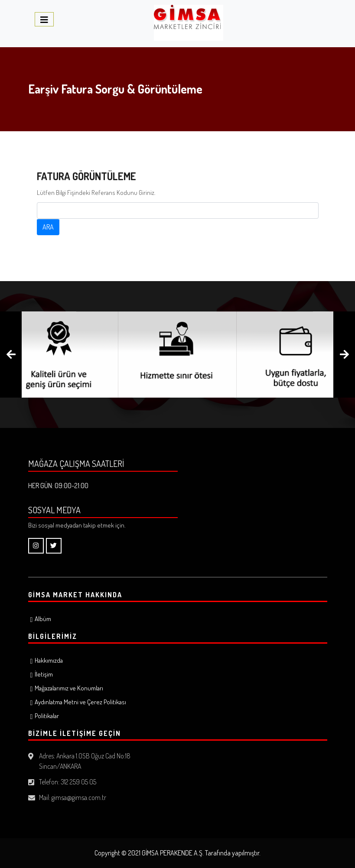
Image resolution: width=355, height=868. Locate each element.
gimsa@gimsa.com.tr (79, 797)
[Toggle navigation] (44, 19)
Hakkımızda (49, 660)
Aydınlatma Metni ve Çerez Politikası (80, 702)
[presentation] (11, 355)
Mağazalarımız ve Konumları (69, 688)
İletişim (44, 674)
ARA (48, 227)
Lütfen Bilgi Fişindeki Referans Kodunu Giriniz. (96, 193)
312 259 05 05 (78, 782)
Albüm (43, 619)
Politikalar (47, 716)
